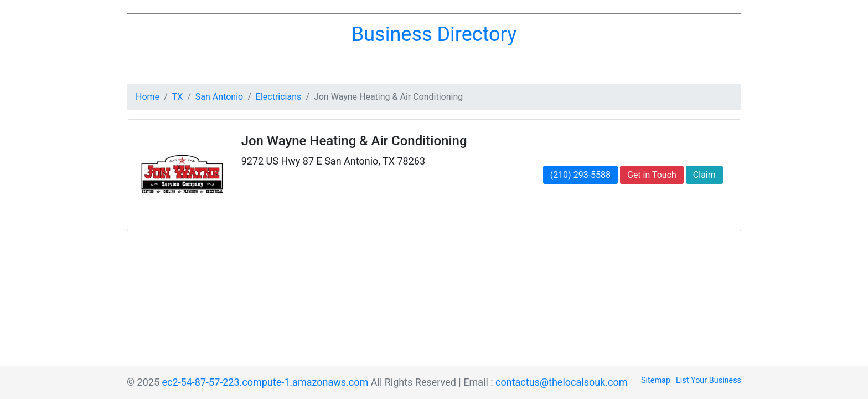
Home (148, 97)
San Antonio (219, 97)
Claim (704, 175)
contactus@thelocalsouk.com (561, 382)
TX (178, 97)
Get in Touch (652, 175)
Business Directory (434, 34)
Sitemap (656, 380)
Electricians (278, 97)
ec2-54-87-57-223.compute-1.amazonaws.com (265, 382)
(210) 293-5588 (580, 175)
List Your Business (709, 380)
